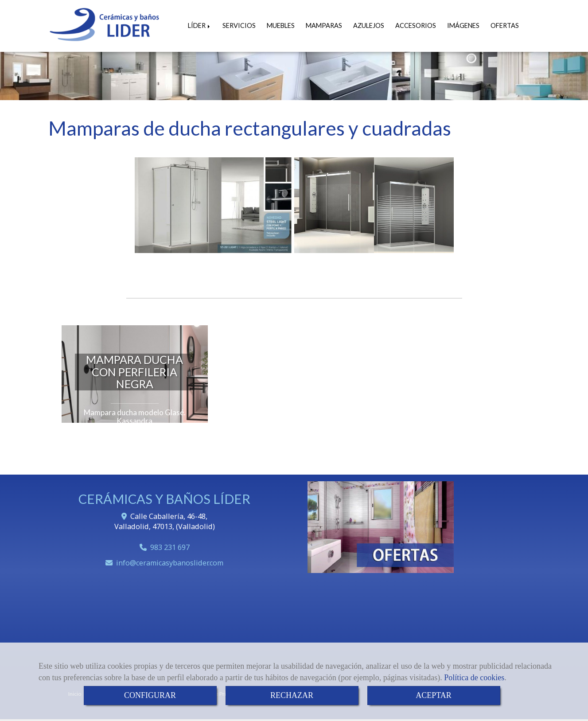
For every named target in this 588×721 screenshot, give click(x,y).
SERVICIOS (239, 25)
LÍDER (200, 25)
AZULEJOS (369, 25)
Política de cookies (474, 678)
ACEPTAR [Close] (434, 695)
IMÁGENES (463, 25)
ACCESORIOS (416, 25)
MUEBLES (281, 25)
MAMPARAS (324, 25)
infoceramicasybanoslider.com (170, 563)
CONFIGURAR (150, 695)
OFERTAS (505, 25)
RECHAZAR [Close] (292, 695)
